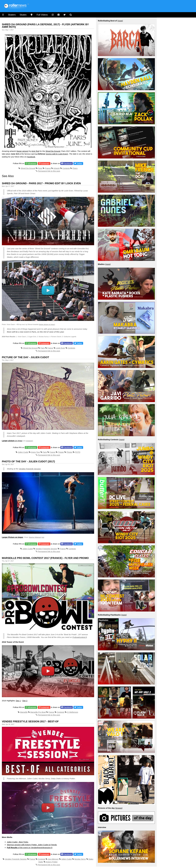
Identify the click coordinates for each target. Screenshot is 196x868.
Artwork (57, 168)
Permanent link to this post (49, 171)
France (48, 168)
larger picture (22, 151)
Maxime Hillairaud (35, 537)
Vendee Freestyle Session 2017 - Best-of (30, 721)
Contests (66, 168)
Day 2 (25, 701)
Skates (23, 15)
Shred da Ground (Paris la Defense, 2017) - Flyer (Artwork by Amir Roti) (45, 26)
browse (119, 808)
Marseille (24, 712)
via (43, 537)
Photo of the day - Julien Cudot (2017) (28, 461)
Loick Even (60, 348)
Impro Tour (35, 452)
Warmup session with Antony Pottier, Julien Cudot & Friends (32, 845)
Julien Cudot (23, 452)
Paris (40, 168)
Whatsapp (32, 163)
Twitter (79, 163)
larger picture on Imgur (47, 325)
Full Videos (42, 15)
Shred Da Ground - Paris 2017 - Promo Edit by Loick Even (41, 183)
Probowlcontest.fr (80, 637)
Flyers (75, 168)
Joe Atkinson (53, 859)
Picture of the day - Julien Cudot (25, 357)
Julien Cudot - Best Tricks (17, 842)
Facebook (31, 157)
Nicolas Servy (80, 859)
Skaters (12, 15)
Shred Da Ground (53, 151)
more (120, 21)
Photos (69, 452)
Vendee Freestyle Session (30, 469)
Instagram (45, 163)
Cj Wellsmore (73, 712)
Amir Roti (35, 151)
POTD (78, 452)
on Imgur (12, 441)
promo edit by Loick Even (57, 154)
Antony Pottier (52, 862)
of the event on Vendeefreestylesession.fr (30, 848)
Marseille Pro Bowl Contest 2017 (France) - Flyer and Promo (45, 558)
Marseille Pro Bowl (38, 712)
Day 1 (18, 701)
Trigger (61, 452)
